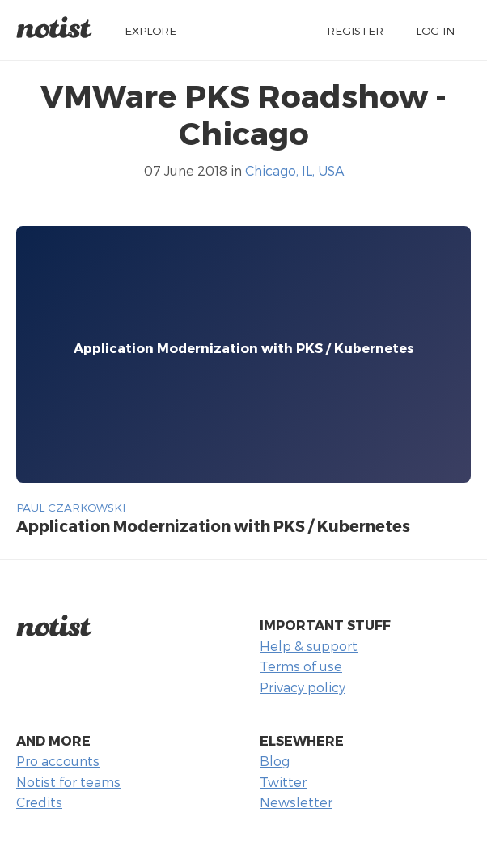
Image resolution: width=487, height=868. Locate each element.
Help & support (309, 646)
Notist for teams (68, 782)
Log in (435, 30)
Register (355, 30)
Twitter (283, 782)
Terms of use (301, 666)
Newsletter (296, 802)
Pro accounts (58, 761)
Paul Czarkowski (71, 507)
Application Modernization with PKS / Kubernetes (213, 526)
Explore (150, 30)
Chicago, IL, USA (294, 170)
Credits (39, 802)
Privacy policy (303, 687)
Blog (275, 761)
